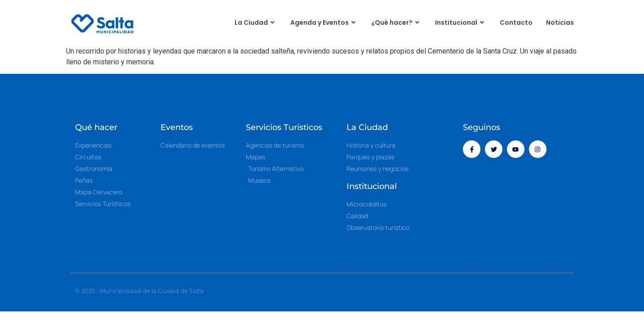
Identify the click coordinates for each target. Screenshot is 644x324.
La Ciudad (256, 23)
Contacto (516, 22)
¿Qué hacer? (396, 23)
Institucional (461, 23)
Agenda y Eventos (324, 23)
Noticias (560, 22)
